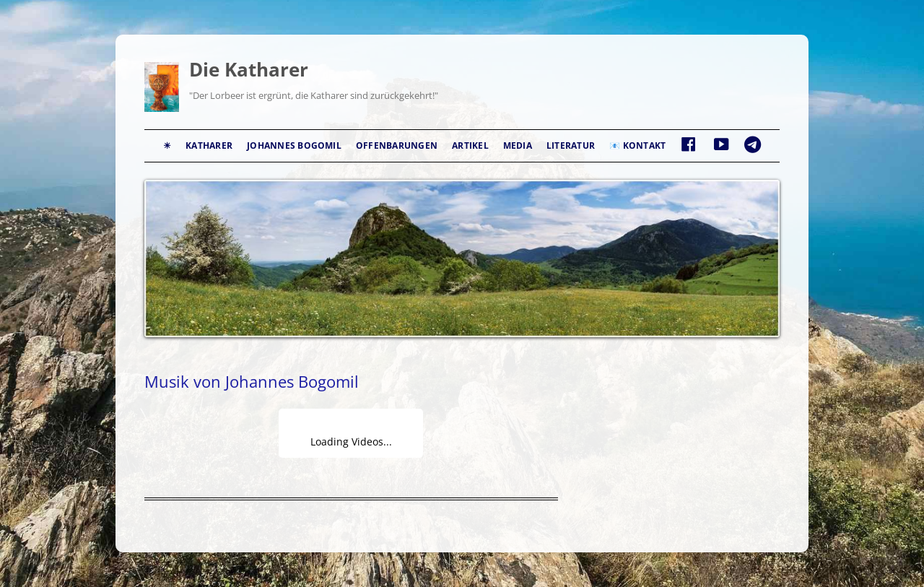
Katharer (209, 145)
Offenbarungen (397, 145)
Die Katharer (249, 69)
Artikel (470, 145)
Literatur (571, 145)
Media (518, 145)
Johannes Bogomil (294, 145)
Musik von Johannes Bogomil (252, 381)
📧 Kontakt (637, 145)
